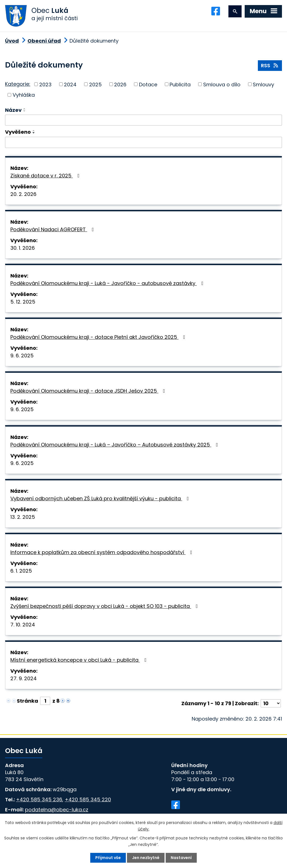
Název (13, 110)
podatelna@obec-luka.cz (57, 810)
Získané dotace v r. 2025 (46, 176)
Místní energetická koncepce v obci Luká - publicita (80, 660)
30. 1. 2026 (23, 248)
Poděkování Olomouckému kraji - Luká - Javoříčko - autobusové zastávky (108, 283)
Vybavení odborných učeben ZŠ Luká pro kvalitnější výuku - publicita (101, 498)
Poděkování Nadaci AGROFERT (53, 229)
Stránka (27, 701)
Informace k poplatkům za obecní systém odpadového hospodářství (102, 552)
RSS (270, 65)
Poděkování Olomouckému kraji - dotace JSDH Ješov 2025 (89, 391)
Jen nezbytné (146, 858)
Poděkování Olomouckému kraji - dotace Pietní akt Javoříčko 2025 (99, 337)
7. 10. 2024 (23, 625)
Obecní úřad (44, 41)
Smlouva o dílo (222, 84)
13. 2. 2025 (23, 517)
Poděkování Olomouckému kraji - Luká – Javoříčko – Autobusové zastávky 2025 (115, 445)
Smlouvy (263, 84)
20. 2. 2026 (23, 194)
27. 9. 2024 (24, 678)
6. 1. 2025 (21, 571)
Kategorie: (18, 84)
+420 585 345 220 (88, 799)
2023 (45, 84)
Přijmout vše (108, 858)
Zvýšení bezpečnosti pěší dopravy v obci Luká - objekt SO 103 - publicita (105, 606)
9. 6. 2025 (22, 356)
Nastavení (181, 858)
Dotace (148, 84)
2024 (70, 84)
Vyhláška (24, 95)
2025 (95, 84)
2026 (120, 84)
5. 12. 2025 (23, 302)
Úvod (12, 41)
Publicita (180, 84)
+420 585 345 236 (39, 799)
